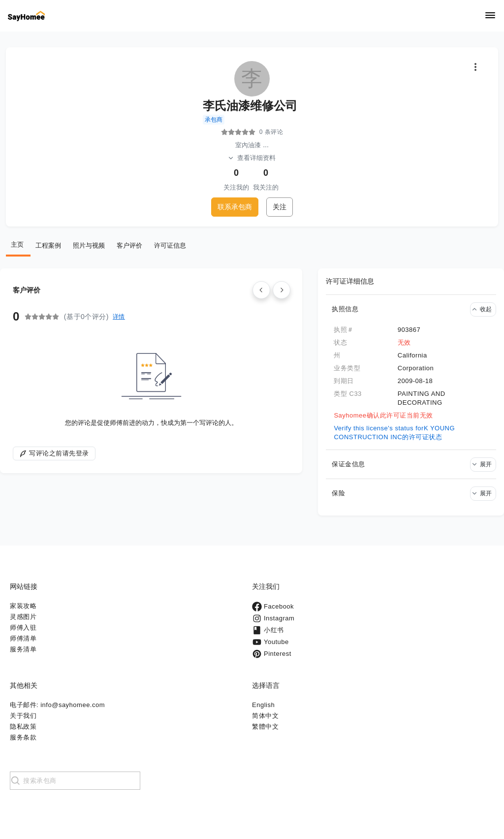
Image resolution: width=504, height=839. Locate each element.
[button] (411, 309)
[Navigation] (490, 16)
